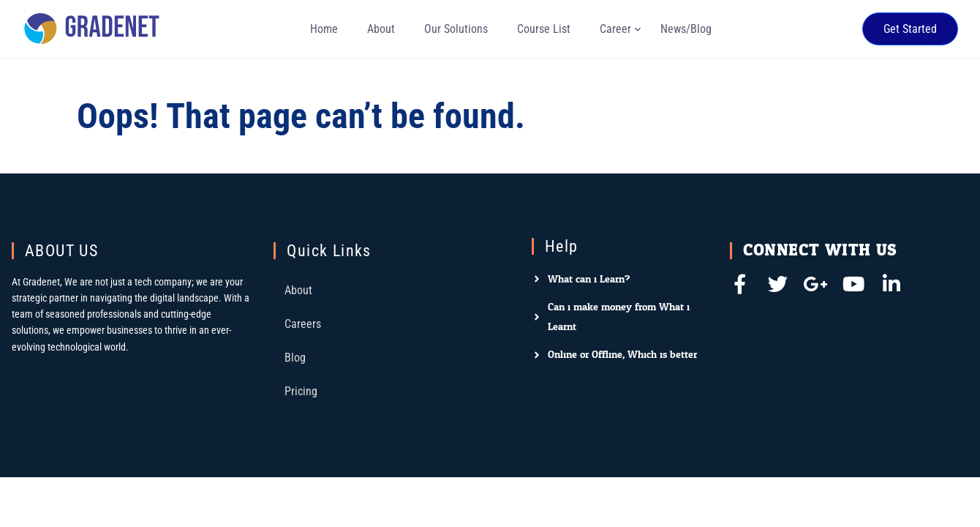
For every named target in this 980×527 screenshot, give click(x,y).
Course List (544, 29)
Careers (303, 324)
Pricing (301, 391)
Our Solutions (456, 29)
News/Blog (686, 29)
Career (615, 29)
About (381, 29)
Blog (295, 358)
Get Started (910, 29)
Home (324, 29)
